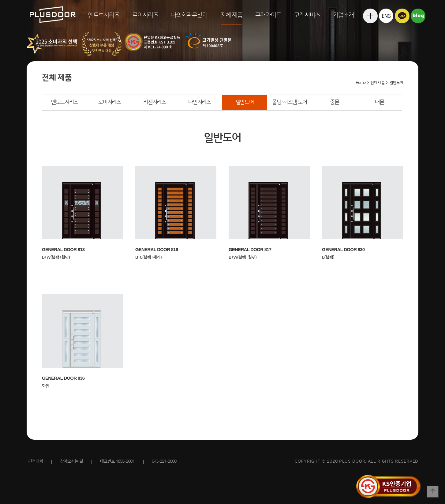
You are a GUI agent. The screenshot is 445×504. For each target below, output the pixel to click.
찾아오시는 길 (71, 461)
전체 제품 (231, 15)
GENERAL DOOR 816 (157, 249)
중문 (334, 102)
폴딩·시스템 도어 (290, 102)
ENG (386, 16)
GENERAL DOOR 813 (63, 249)
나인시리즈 (200, 102)
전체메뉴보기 (370, 30)
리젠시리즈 (155, 102)
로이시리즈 (145, 15)
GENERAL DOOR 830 (343, 249)
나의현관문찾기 (189, 15)
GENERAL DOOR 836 (63, 378)
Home (361, 83)
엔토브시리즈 (104, 15)
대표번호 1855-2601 (117, 461)
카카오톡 (402, 16)
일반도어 (245, 102)
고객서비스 (307, 15)
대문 (379, 102)
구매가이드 (268, 15)
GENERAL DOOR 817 (250, 249)
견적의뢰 (36, 461)
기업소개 (343, 15)
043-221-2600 (164, 461)
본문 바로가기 (0, 0)
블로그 (418, 16)
